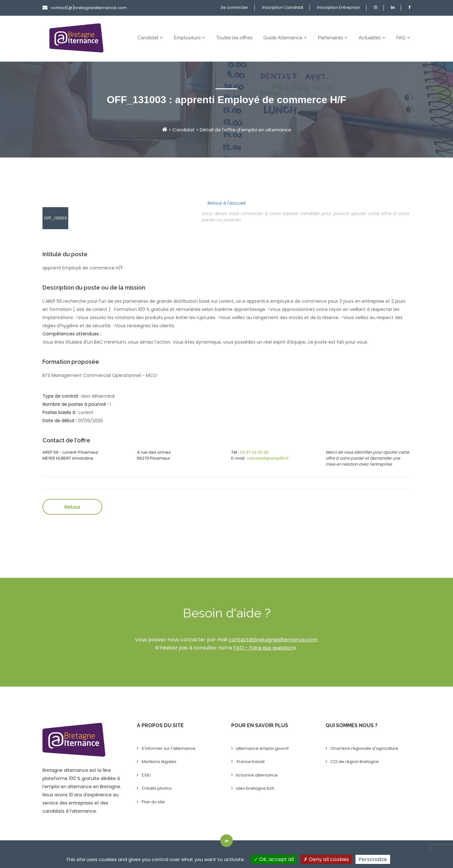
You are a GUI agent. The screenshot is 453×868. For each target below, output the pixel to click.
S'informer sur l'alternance (168, 748)
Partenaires (333, 38)
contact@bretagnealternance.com (273, 640)
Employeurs (190, 38)
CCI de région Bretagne (355, 762)
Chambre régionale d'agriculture (364, 748)
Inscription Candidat (283, 7)
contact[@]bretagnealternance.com (85, 8)
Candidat (150, 38)
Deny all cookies (326, 859)
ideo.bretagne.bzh (255, 788)
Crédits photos (157, 788)
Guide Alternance (285, 38)
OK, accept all (274, 859)
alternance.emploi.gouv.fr (263, 748)
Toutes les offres (234, 38)
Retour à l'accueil (226, 203)
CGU (146, 775)
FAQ (403, 38)
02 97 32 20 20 (254, 452)
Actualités (372, 38)
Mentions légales (159, 762)
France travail (250, 762)
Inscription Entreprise (338, 7)
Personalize (373, 859)
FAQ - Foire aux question (263, 648)
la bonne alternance (257, 775)
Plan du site (153, 802)
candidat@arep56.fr (268, 458)
